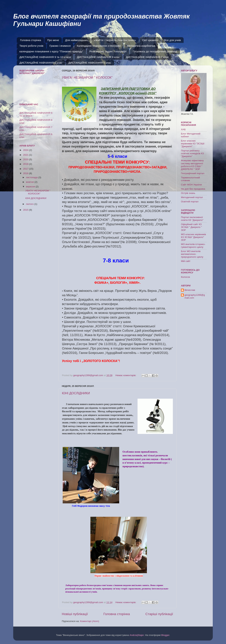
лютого (30, 204)
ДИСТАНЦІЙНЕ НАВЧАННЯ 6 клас (41, 63)
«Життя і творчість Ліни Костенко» (115, 40)
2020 (26, 159)
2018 (26, 164)
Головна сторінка (31, 40)
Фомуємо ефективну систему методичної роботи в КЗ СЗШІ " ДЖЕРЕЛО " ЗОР (192, 165)
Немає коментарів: (126, 375)
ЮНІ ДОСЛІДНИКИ (76, 393)
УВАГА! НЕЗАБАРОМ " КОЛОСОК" (87, 78)
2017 (26, 169)
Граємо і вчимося (60, 46)
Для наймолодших (76, 40)
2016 (26, 173)
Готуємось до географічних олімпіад (155, 51)
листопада (32, 177)
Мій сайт (186, 261)
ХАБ (183, 129)
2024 (26, 150)
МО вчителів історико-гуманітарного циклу (193, 246)
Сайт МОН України (191, 185)
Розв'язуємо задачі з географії (108, 51)
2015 (26, 210)
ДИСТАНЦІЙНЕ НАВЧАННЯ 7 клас (147, 57)
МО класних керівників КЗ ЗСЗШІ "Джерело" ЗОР (194, 237)
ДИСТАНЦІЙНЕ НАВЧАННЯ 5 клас (90, 63)
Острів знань (188, 193)
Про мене (53, 40)
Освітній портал (190, 202)
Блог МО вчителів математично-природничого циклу (192, 254)
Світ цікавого (150, 40)
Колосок (185, 277)
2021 (26, 155)
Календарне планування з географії (99, 46)
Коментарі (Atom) (90, 621)
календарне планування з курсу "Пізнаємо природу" (51, 51)
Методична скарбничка (141, 46)
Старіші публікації (159, 614)
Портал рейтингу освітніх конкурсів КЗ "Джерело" (192, 153)
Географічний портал (193, 173)
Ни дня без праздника (193, 189)
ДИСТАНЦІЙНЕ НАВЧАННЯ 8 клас (98, 57)
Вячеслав (190, 290)
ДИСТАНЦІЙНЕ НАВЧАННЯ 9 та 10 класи (45, 57)
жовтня (30, 182)
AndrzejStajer (137, 635)
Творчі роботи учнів (31, 46)
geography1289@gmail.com (195, 296)
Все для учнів (172, 40)
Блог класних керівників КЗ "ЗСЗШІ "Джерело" (193, 144)
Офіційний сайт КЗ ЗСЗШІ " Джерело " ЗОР (191, 227)
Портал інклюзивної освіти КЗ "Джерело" (192, 219)
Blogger (165, 635)
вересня (31, 187)
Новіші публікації (75, 614)
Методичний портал (192, 197)
